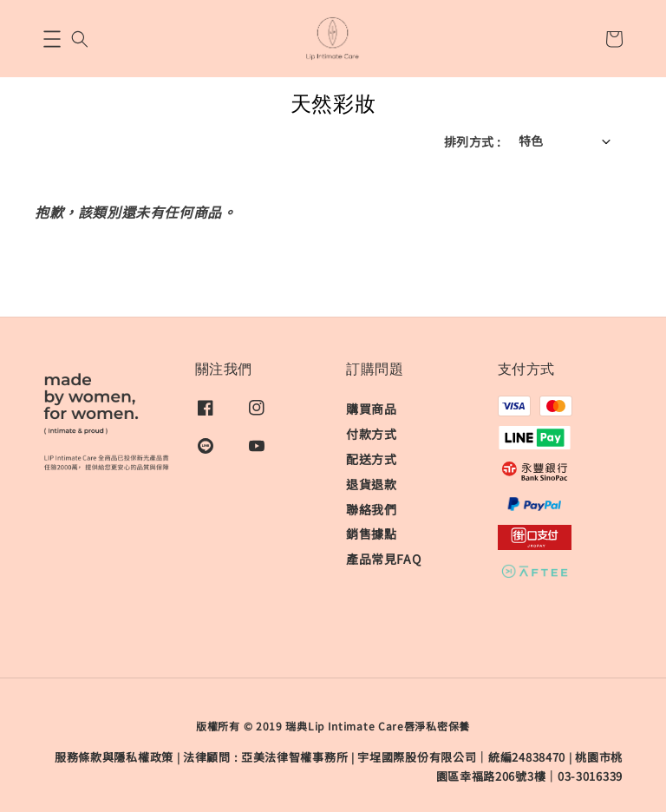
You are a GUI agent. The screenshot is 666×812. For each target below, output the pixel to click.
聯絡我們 (371, 509)
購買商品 (371, 409)
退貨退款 (371, 484)
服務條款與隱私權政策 (114, 757)
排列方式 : (472, 141)
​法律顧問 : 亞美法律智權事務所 (265, 757)
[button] (52, 39)
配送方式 (371, 459)
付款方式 (371, 434)
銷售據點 (371, 534)
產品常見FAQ (383, 559)
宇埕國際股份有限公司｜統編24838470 (461, 757)
